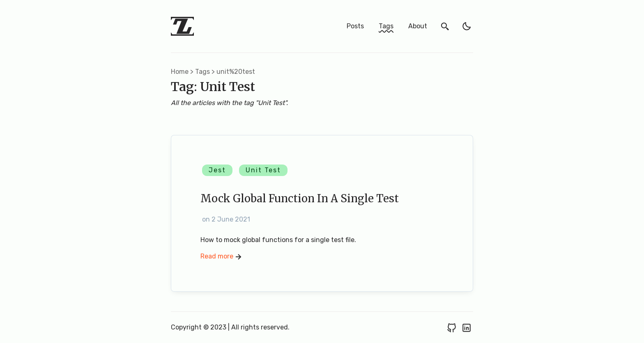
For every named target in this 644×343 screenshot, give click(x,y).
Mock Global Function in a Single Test (300, 199)
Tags (386, 26)
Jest (217, 170)
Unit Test (263, 170)
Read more (222, 257)
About (418, 26)
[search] (445, 26)
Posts (355, 26)
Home (180, 72)
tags (202, 72)
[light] (467, 26)
